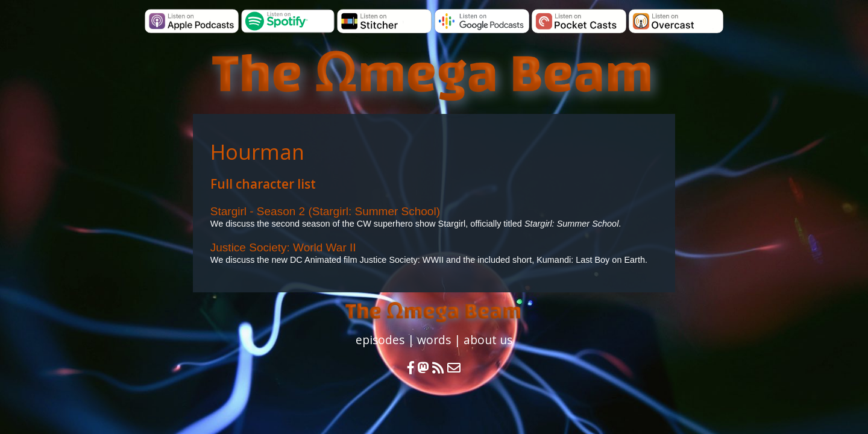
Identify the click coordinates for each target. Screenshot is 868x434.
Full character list (263, 184)
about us (488, 340)
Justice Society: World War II (283, 247)
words (434, 340)
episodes (380, 340)
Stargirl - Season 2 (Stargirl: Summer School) (325, 211)
